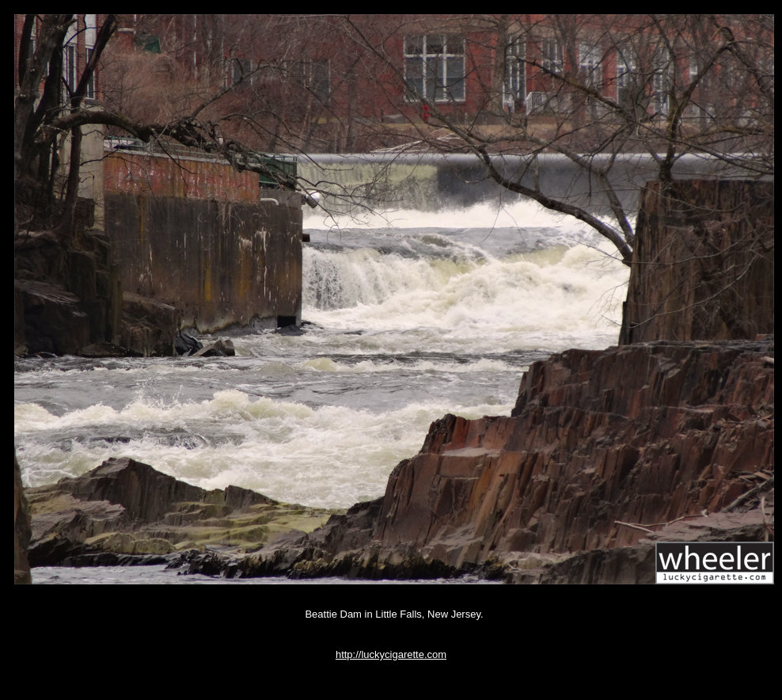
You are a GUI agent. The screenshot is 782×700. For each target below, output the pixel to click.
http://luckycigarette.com (391, 654)
